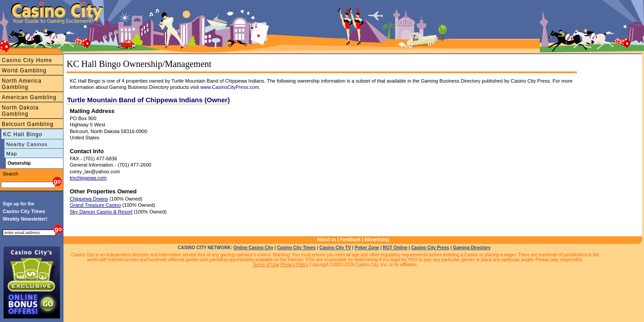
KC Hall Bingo (23, 134)
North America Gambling (22, 84)
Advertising (376, 240)
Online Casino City (253, 248)
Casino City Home (27, 60)
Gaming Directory (472, 248)
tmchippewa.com (88, 178)
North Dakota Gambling (20, 111)
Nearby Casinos (27, 144)
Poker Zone (367, 248)
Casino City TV (335, 248)
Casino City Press (430, 248)
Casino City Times (296, 248)
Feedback (350, 240)
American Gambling (29, 97)
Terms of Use (266, 265)
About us (327, 240)
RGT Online (395, 248)
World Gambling (24, 71)
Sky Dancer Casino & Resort (101, 212)
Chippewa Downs (89, 199)
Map (12, 154)
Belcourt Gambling (28, 124)
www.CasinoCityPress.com (230, 87)
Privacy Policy (294, 265)
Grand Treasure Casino (95, 205)
